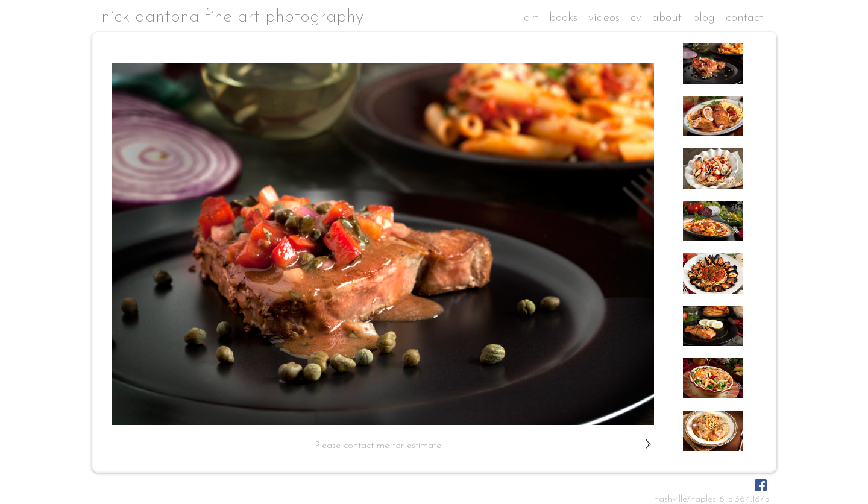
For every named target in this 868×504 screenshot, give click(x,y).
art (531, 18)
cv (636, 18)
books (563, 18)
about (667, 18)
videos (604, 18)
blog (704, 18)
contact (744, 18)
